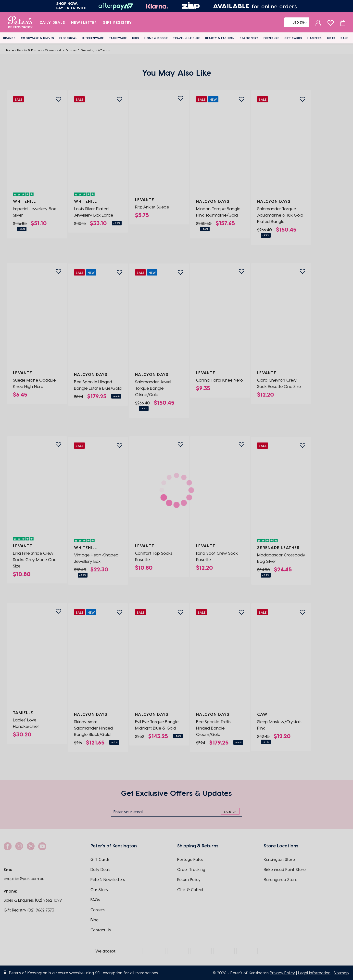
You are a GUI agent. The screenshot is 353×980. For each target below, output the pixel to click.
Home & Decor (156, 38)
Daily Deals (53, 22)
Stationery (249, 38)
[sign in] (318, 22)
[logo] (20, 22)
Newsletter (84, 22)
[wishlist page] (331, 22)
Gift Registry (117, 22)
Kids (136, 38)
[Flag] (297, 22)
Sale (344, 38)
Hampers (315, 38)
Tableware (118, 38)
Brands (9, 38)
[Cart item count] (343, 22)
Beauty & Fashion (220, 38)
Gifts (331, 38)
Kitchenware (93, 38)
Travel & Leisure (187, 38)
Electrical (68, 38)
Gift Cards (293, 38)
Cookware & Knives (38, 38)
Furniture (271, 38)
